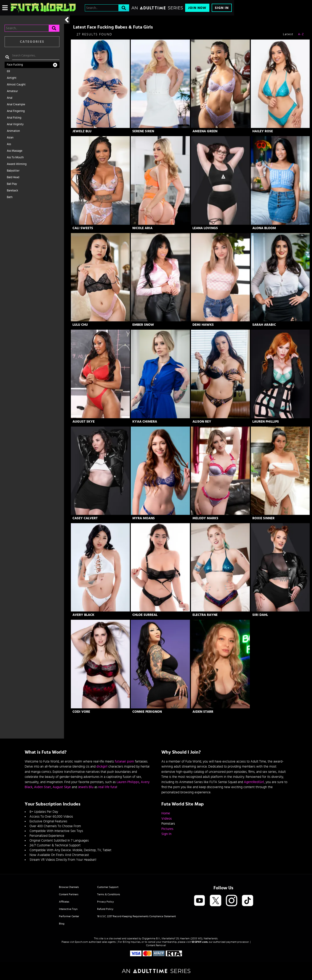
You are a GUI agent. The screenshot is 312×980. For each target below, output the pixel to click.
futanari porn (124, 761)
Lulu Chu (80, 325)
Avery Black (83, 615)
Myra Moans (144, 518)
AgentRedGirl (254, 782)
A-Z (301, 34)
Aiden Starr (203, 712)
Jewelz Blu (82, 131)
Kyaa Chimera (145, 422)
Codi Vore (81, 712)
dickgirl (102, 767)
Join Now (197, 8)
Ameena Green (205, 131)
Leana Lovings (205, 228)
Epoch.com (81, 942)
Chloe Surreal (145, 615)
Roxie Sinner (263, 518)
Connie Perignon (147, 712)
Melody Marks (205, 518)
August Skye (84, 422)
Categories (32, 42)
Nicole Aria (142, 228)
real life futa (107, 787)
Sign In (222, 8)
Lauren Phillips (266, 422)
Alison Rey (202, 422)
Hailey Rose (263, 131)
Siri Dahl (260, 615)
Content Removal (156, 945)
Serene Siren (143, 131)
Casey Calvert (85, 518)
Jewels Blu (86, 787)
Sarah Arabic (264, 325)
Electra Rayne (205, 615)
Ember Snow (143, 325)
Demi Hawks (203, 325)
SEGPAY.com (200, 942)
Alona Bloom (264, 228)
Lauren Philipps (128, 782)
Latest (288, 34)
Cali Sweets (83, 228)
